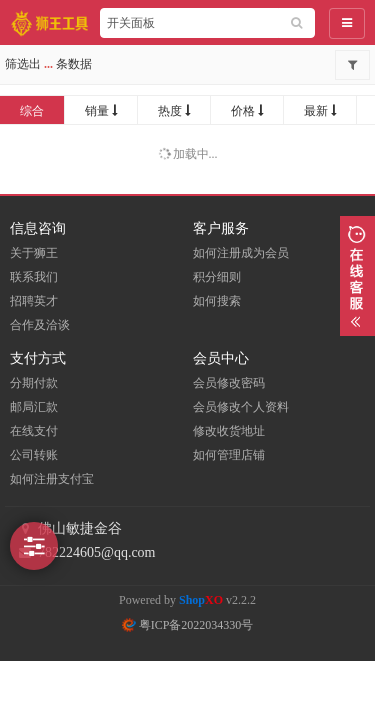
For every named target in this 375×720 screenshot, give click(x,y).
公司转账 (34, 455)
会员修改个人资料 (241, 407)
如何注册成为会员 (241, 253)
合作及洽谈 (40, 325)
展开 (357, 276)
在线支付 (34, 431)
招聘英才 (34, 301)
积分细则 (217, 277)
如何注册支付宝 (52, 479)
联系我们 (34, 277)
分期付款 (34, 383)
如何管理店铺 (229, 455)
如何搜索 (217, 301)
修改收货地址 (229, 431)
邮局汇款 (34, 407)
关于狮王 (34, 253)
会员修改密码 (229, 383)
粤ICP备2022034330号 (188, 625)
